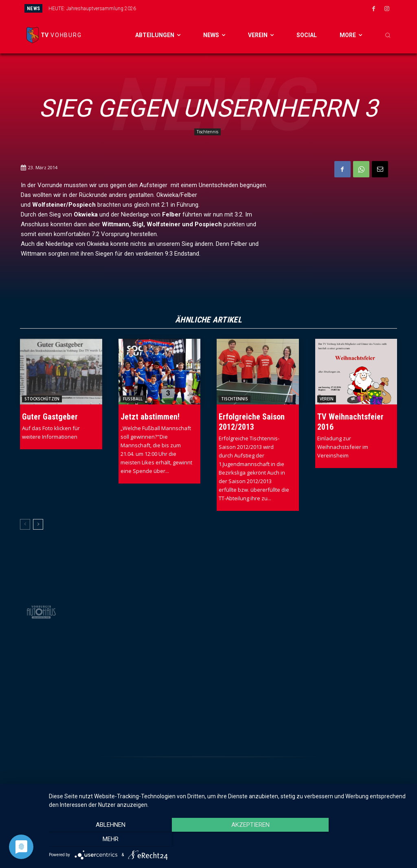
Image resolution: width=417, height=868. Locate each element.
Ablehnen (103, 840)
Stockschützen (42, 399)
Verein (327, 399)
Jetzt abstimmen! (150, 417)
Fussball (133, 399)
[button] (388, 35)
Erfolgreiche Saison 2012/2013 (252, 422)
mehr (355, 840)
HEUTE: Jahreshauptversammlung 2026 (92, 9)
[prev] (224, 8)
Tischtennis (207, 132)
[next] (237, 8)
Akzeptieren (229, 840)
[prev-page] (25, 524)
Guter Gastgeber (50, 417)
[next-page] (38, 524)
